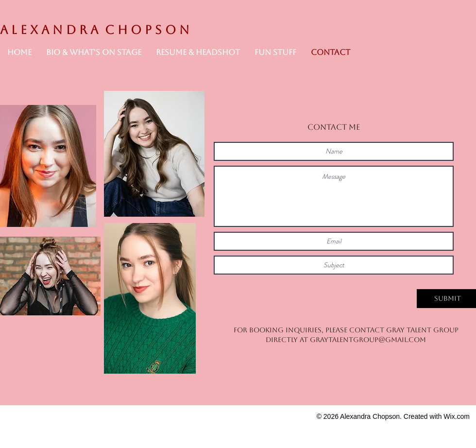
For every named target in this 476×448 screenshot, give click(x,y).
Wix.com (457, 416)
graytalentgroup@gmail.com (368, 340)
